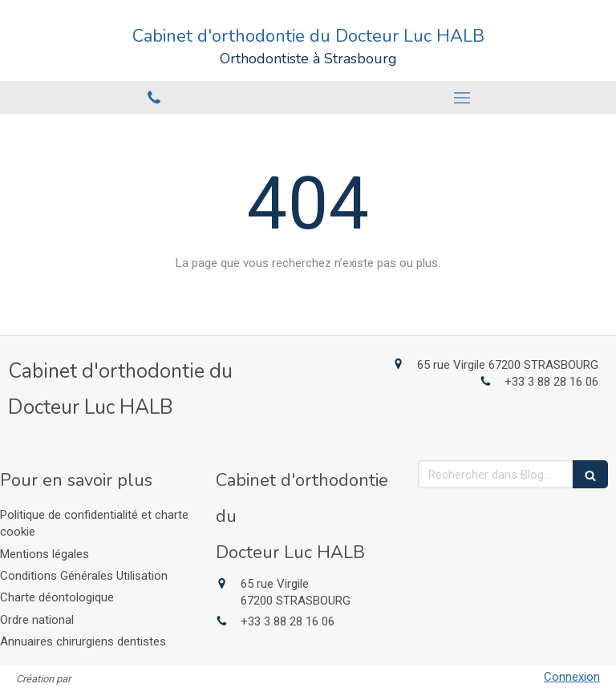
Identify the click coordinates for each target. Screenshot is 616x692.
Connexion (572, 677)
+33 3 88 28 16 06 (551, 382)
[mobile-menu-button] (462, 98)
